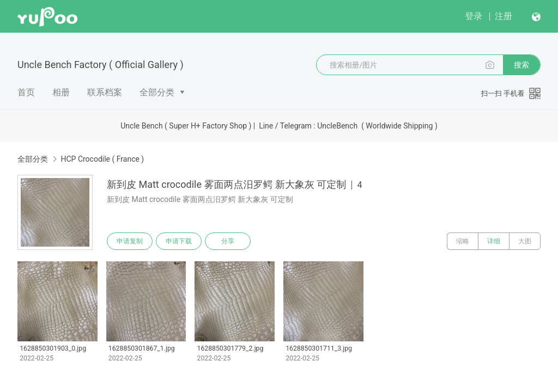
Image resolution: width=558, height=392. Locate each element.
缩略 (463, 241)
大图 (525, 241)
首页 (26, 92)
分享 (228, 241)
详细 (494, 241)
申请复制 (130, 241)
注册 (504, 16)
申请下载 (179, 241)
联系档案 (105, 92)
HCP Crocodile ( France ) (102, 159)
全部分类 (157, 92)
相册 (61, 92)
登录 (474, 16)
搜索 (521, 65)
